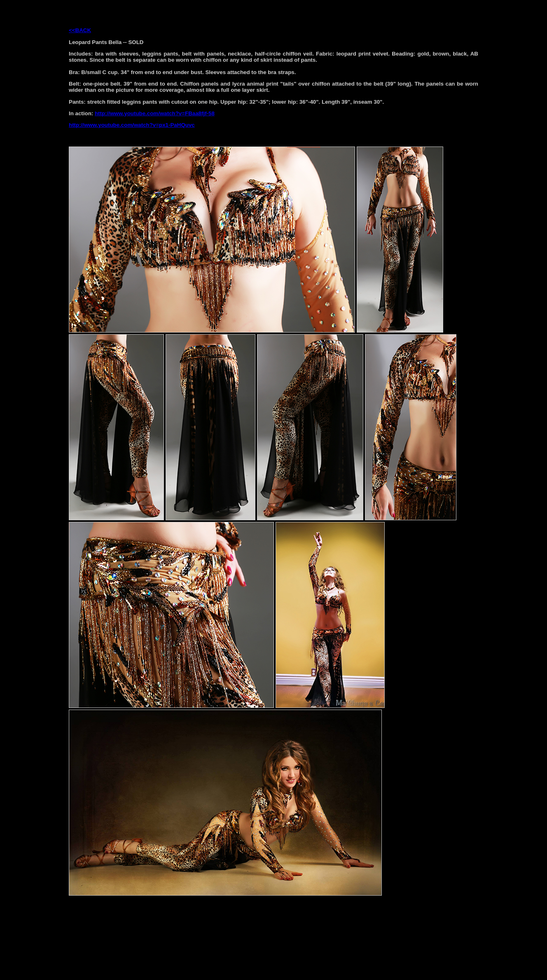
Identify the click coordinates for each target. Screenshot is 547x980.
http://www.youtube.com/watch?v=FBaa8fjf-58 (155, 113)
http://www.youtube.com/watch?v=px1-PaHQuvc (132, 125)
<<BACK (80, 30)
